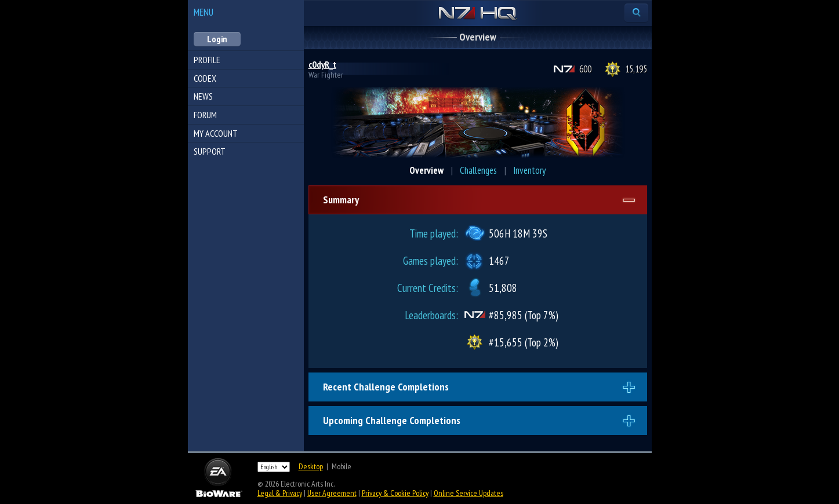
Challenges (478, 170)
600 (585, 69)
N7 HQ (477, 14)
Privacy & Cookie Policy (395, 493)
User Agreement (332, 493)
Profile (207, 60)
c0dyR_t (322, 64)
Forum (205, 115)
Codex (205, 78)
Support (210, 151)
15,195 (636, 69)
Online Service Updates (468, 493)
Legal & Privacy (280, 493)
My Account (216, 133)
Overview (426, 170)
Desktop (311, 466)
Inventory (529, 170)
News (203, 96)
